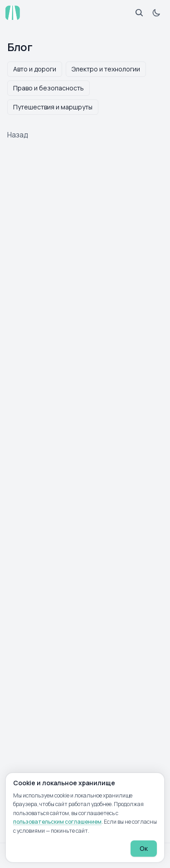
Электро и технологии (106, 69)
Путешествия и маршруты (53, 107)
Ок (144, 848)
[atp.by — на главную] (13, 13)
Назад (18, 135)
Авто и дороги (35, 69)
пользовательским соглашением (57, 822)
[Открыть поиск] (139, 13)
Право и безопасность (49, 88)
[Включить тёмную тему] (156, 13)
